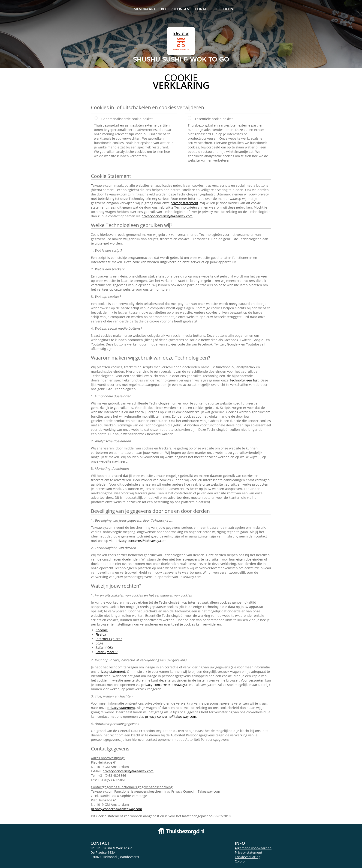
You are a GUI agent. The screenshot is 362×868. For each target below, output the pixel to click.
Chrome (102, 630)
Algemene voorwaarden (253, 848)
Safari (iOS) (104, 648)
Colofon (241, 861)
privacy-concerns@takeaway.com (167, 216)
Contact (203, 9)
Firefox (101, 634)
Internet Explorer (109, 639)
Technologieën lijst (244, 380)
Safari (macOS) (107, 652)
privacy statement (184, 203)
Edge (99, 643)
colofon (225, 9)
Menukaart (145, 9)
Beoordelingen (175, 9)
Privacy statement (249, 852)
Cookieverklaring (248, 857)
